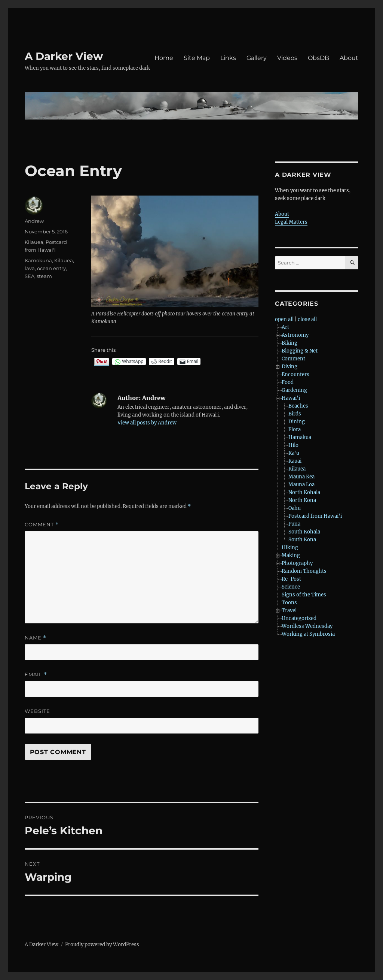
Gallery (257, 58)
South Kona (302, 540)
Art (285, 327)
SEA (30, 276)
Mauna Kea (301, 477)
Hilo (293, 445)
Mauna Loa (301, 485)
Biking (289, 343)
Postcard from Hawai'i (315, 516)
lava (30, 268)
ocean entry (51, 268)
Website (37, 711)
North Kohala (304, 492)
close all (307, 319)
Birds (295, 414)
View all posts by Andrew (147, 423)
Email (36, 674)
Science (291, 587)
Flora (295, 429)
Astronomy (295, 335)
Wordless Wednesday (307, 626)
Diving (289, 367)
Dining (297, 422)
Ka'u (294, 453)
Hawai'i (291, 398)
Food (288, 382)
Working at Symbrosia (308, 634)
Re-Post (291, 579)
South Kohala (304, 532)
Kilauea (34, 242)
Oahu (295, 508)
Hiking (290, 548)
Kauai (295, 461)
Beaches (298, 406)
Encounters (295, 374)
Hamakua (300, 437)
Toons (289, 603)
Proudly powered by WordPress (102, 945)
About (349, 58)
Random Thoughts (304, 571)
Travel (289, 610)
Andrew (34, 221)
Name (36, 638)
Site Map (197, 58)
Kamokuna (38, 260)
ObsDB (318, 58)
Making (291, 555)
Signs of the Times (304, 595)
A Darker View (64, 56)
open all (284, 319)
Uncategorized (299, 618)
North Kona (302, 500)
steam (44, 276)
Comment (42, 525)
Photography (297, 563)
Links (228, 58)
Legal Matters (291, 222)
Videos (287, 58)
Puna (294, 524)
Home (164, 58)
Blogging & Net (300, 351)
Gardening (294, 390)
